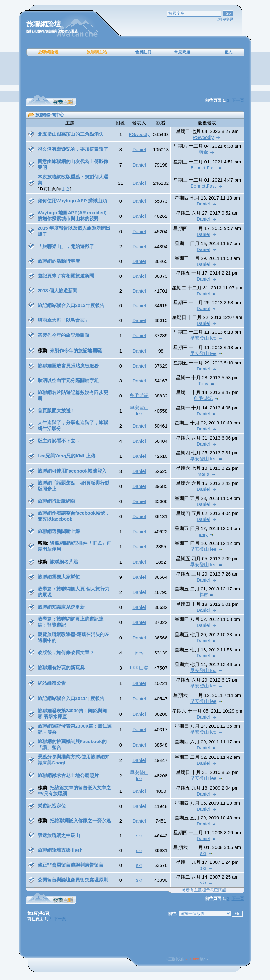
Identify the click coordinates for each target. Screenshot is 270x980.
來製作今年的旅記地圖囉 (64, 335)
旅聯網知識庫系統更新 (61, 607)
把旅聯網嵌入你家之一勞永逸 (80, 821)
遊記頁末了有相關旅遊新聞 (66, 276)
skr (139, 836)
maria (203, 474)
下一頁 (238, 898)
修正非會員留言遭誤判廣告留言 (71, 865)
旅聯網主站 (97, 52)
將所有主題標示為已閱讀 (204, 890)
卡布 (203, 595)
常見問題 (182, 52)
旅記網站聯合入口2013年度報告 (71, 305)
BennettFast (203, 168)
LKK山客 (139, 668)
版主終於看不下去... (58, 441)
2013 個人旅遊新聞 (58, 290)
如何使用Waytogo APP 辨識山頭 (72, 201)
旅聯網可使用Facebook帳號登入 (72, 471)
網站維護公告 (52, 683)
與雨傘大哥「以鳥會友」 (64, 320)
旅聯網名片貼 (64, 562)
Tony (203, 383)
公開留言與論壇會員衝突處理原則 (73, 880)
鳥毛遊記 (139, 395)
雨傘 (203, 152)
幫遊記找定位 (52, 806)
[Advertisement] (135, 75)
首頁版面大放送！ (56, 411)
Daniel (139, 149)
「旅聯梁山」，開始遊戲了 (66, 246)
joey (203, 534)
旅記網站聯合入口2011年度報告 (71, 698)
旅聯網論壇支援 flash (60, 850)
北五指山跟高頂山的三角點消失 (71, 134)
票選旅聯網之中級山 (59, 835)
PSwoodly (139, 134)
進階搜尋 (225, 19)
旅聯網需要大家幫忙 (59, 577)
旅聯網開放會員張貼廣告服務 (68, 366)
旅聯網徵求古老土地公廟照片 (68, 775)
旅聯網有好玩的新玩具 (61, 668)
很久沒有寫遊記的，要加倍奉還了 (73, 149)
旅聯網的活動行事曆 (59, 261)
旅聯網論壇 (48, 52)
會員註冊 (143, 52)
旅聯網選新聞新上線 (59, 531)
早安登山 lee (203, 338)
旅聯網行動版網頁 (56, 501)
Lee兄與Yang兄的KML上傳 (66, 456)
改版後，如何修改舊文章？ (66, 652)
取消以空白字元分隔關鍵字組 (68, 380)
